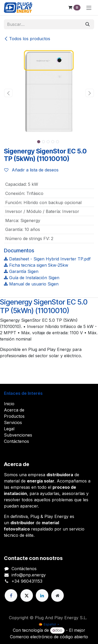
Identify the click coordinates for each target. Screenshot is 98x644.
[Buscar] (88, 24)
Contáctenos (16, 441)
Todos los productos (27, 39)
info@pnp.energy (29, 575)
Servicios (13, 422)
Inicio (9, 404)
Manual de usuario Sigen (31, 284)
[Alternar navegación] (89, 8)
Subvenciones (18, 435)
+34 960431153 (27, 581)
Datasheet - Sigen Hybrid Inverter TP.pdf (47, 259)
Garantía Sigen (21, 271)
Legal (9, 429)
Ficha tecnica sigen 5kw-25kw (36, 265)
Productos (14, 416)
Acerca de (14, 410)
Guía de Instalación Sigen (32, 278)
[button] (8, 93)
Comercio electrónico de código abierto (49, 637)
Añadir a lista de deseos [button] (31, 170)
